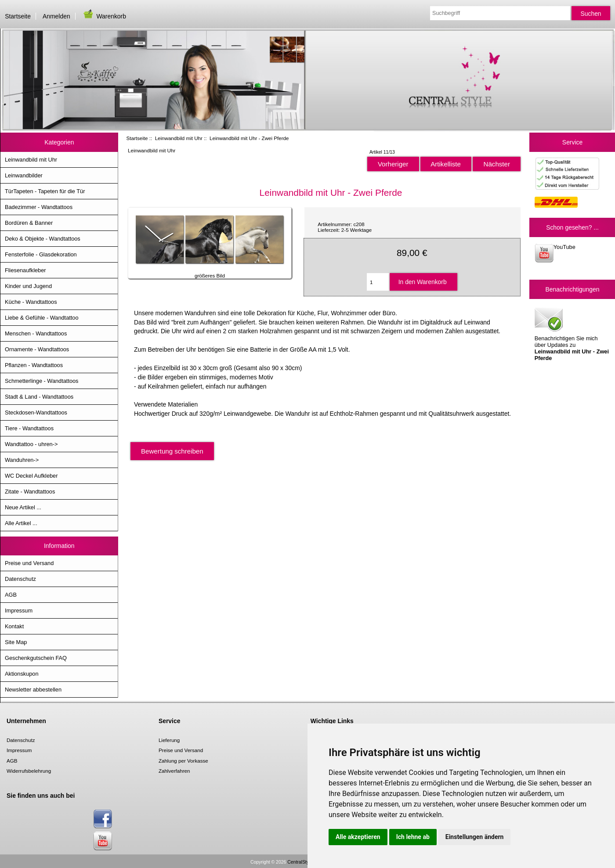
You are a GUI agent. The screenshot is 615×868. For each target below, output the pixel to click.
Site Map (16, 642)
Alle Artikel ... (21, 523)
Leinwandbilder (24, 175)
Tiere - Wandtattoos (29, 428)
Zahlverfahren (174, 771)
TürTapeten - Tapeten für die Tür (45, 191)
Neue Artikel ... (23, 507)
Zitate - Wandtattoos (30, 492)
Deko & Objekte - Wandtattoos (43, 239)
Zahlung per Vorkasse (183, 761)
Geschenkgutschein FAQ (36, 658)
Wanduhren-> (22, 460)
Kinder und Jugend (28, 286)
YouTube (555, 253)
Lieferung (169, 740)
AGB (11, 595)
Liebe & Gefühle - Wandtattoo (42, 318)
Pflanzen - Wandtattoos (34, 365)
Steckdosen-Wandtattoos (36, 412)
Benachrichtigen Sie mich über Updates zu (572, 333)
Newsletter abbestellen (33, 690)
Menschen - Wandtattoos (36, 333)
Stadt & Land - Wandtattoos (39, 397)
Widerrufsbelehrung (29, 771)
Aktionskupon (22, 674)
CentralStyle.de (303, 862)
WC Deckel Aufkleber (31, 476)
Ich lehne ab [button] (413, 837)
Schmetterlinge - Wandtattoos (42, 381)
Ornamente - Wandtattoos (37, 349)
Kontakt (14, 626)
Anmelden (56, 16)
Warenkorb (104, 16)
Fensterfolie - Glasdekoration (41, 254)
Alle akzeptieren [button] (358, 837)
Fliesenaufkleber (25, 270)
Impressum (19, 610)
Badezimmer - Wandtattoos (39, 207)
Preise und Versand (29, 563)
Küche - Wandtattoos (31, 302)
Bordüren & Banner (29, 223)
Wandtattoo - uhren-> (31, 444)
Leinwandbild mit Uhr (179, 138)
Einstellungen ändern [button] (475, 837)
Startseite (18, 16)
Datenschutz (20, 579)
